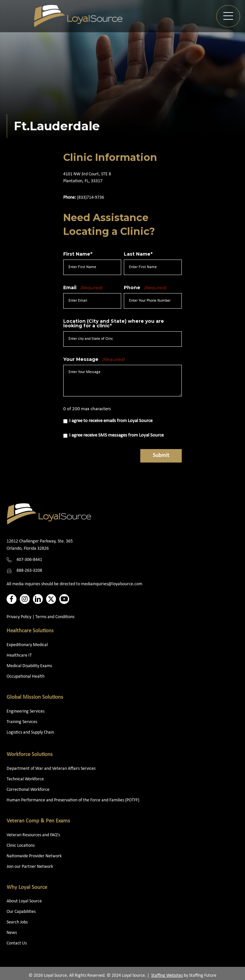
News (12, 933)
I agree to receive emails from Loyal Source (111, 421)
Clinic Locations (21, 846)
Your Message (94, 359)
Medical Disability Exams (30, 666)
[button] (228, 16)
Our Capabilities (21, 912)
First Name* (78, 254)
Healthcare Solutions (30, 631)
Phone (145, 288)
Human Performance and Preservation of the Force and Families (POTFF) (73, 800)
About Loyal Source (24, 901)
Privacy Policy (19, 617)
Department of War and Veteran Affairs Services (51, 769)
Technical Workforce (25, 779)
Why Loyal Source (27, 887)
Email (83, 288)
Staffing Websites (167, 976)
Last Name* (138, 254)
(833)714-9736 (91, 198)
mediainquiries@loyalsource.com (112, 584)
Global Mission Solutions (35, 697)
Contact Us (17, 943)
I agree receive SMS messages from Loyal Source (116, 435)
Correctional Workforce (28, 790)
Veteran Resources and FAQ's (33, 835)
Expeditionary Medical (27, 645)
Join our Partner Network (30, 867)
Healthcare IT (20, 655)
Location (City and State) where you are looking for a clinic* (114, 323)
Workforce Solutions (30, 754)
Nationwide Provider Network (34, 856)
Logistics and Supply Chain (30, 732)
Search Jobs (17, 922)
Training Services (22, 722)
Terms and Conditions (55, 617)
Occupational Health (26, 677)
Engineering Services (26, 711)
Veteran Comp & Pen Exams (38, 821)
